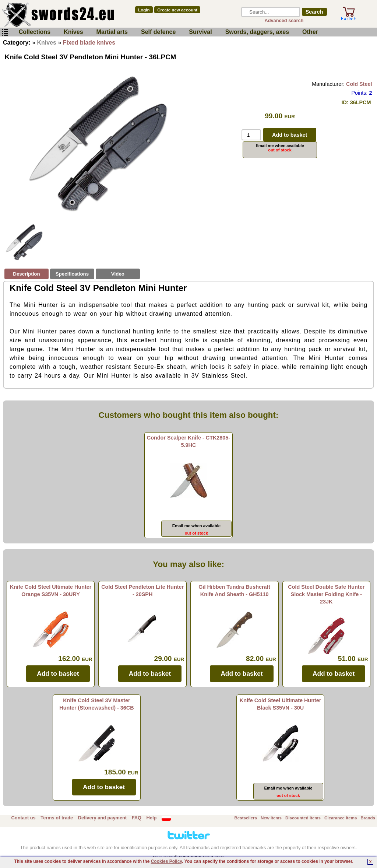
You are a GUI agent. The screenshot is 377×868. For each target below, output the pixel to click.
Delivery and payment (102, 818)
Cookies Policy (166, 861)
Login (144, 10)
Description (26, 274)
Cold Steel (359, 84)
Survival (200, 32)
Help (152, 818)
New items (271, 818)
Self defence (158, 32)
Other (310, 32)
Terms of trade (57, 818)
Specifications (72, 274)
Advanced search (284, 20)
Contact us (24, 818)
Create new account (177, 10)
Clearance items (341, 818)
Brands (368, 818)
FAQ (137, 818)
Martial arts (112, 32)
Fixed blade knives (89, 43)
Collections (35, 32)
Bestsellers (246, 818)
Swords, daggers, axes (257, 32)
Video (118, 274)
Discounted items (303, 818)
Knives (73, 32)
